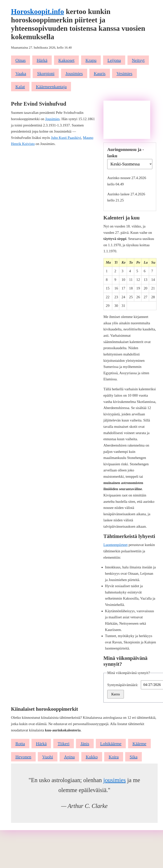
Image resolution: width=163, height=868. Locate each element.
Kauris (100, 73)
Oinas (21, 60)
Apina (69, 757)
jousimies (115, 780)
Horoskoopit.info (38, 11)
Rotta (20, 743)
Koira (114, 757)
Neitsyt (138, 60)
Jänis (85, 743)
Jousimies (74, 73)
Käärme (139, 743)
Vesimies (124, 73)
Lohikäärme (111, 743)
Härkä (42, 60)
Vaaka (21, 73)
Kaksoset (66, 60)
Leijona (114, 60)
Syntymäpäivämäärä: (123, 685)
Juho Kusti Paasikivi (66, 138)
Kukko (92, 757)
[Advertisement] (127, 120)
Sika (134, 757)
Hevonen (23, 757)
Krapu (91, 60)
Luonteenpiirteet (116, 545)
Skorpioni (46, 73)
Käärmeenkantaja (51, 86)
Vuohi (48, 757)
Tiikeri (64, 743)
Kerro (116, 694)
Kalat (20, 86)
